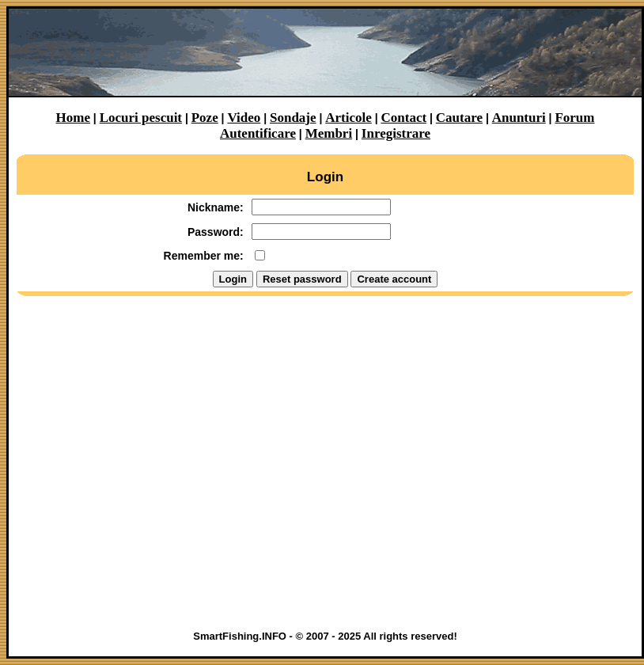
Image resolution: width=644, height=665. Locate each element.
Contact (404, 118)
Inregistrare (396, 133)
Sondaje (293, 118)
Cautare (459, 118)
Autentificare (258, 133)
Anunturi (519, 118)
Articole (349, 118)
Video (244, 118)
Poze (205, 118)
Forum (574, 118)
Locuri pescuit (141, 118)
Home (73, 118)
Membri (329, 133)
